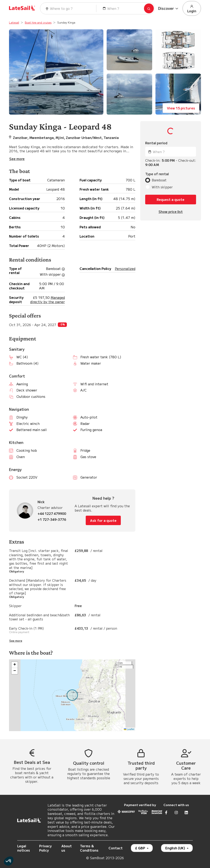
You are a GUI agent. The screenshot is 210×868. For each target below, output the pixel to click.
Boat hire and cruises (38, 22)
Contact (116, 848)
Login (192, 9)
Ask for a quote (103, 520)
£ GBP (141, 848)
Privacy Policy (45, 848)
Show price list (171, 212)
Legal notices (24, 848)
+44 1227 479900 (52, 514)
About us (67, 848)
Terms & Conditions (89, 848)
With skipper (162, 187)
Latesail (14, 22)
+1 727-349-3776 (52, 519)
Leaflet (129, 729)
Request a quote (171, 199)
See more (16, 641)
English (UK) (176, 848)
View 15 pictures (181, 108)
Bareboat (159, 180)
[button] (169, 8)
